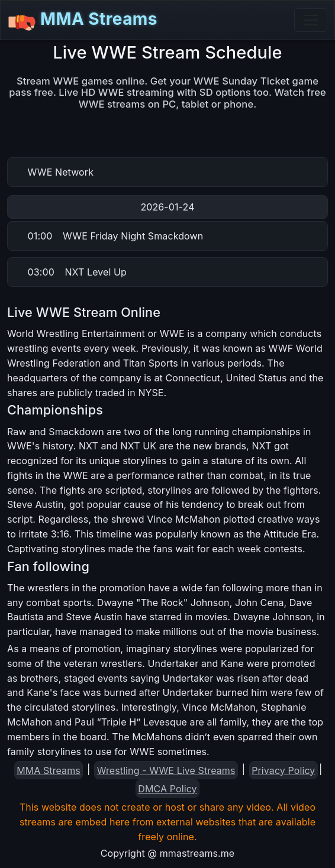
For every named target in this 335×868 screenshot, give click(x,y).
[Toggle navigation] (311, 20)
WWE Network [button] (61, 172)
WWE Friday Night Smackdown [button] (116, 236)
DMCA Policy (167, 789)
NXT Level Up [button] (77, 272)
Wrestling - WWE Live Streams (166, 770)
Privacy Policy (283, 770)
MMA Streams (83, 20)
